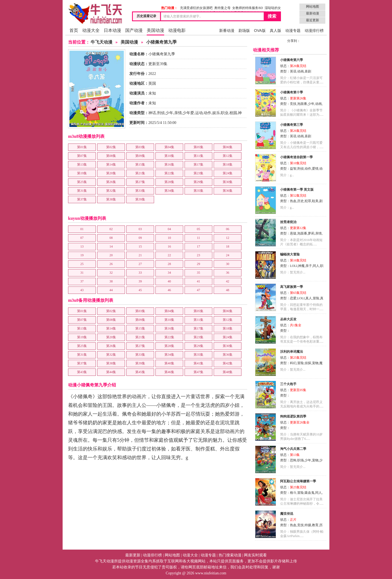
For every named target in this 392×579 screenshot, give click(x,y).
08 (111, 238)
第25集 (82, 182)
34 (169, 273)
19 (82, 255)
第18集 (228, 164)
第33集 (140, 191)
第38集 (111, 199)
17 (198, 246)
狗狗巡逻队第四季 (293, 416)
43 (82, 290)
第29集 (198, 182)
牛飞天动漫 (102, 42)
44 (111, 290)
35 (198, 273)
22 (169, 255)
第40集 (169, 363)
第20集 (111, 173)
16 (169, 246)
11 (198, 238)
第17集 (198, 164)
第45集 (140, 372)
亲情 (178, 113)
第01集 (82, 147)
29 (198, 264)
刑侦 (161, 113)
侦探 (308, 363)
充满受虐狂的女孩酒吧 (196, 8)
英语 (293, 71)
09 (140, 238)
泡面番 (302, 104)
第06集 (228, 147)
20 (111, 255)
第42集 (228, 363)
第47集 (198, 372)
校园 (233, 113)
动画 (301, 71)
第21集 (140, 173)
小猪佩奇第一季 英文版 (297, 190)
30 (228, 264)
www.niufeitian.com (211, 573)
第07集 (82, 156)
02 (111, 229)
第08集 (111, 156)
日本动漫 (112, 30)
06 (228, 229)
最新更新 (133, 555)
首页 (74, 30)
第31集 (82, 191)
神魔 (301, 266)
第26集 (111, 182)
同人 (316, 266)
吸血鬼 (310, 493)
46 (169, 290)
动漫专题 (293, 31)
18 (228, 246)
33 (140, 273)
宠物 (315, 363)
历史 (301, 201)
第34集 (169, 191)
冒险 (316, 298)
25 (82, 264)
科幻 (293, 363)
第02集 (111, 147)
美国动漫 (155, 30)
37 (82, 281)
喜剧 (308, 71)
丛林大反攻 (288, 319)
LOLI (294, 266)
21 (140, 255)
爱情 (315, 169)
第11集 (198, 156)
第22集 (169, 173)
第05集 (198, 147)
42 (228, 281)
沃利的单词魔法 (292, 352)
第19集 (82, 173)
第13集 (82, 164)
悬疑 (293, 233)
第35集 (198, 191)
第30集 (228, 182)
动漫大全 (91, 30)
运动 (199, 113)
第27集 (140, 182)
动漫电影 (177, 30)
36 (228, 273)
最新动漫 (313, 13)
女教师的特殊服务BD (248, 8)
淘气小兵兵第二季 (293, 449)
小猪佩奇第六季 (292, 60)
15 (140, 246)
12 (228, 238)
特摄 (308, 525)
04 (169, 229)
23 (198, 255)
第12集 (228, 156)
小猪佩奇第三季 (292, 125)
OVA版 (260, 31)
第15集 (140, 164)
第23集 (198, 173)
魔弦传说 (287, 514)
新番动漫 (227, 31)
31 (82, 273)
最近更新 (313, 20)
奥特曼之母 (222, 8)
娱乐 (216, 113)
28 (169, 264)
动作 (207, 113)
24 (228, 255)
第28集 (169, 182)
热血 (293, 201)
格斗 (293, 493)
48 (228, 290)
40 (169, 281)
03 (140, 229)
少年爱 (188, 113)
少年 (169, 113)
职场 (301, 460)
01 (82, 229)
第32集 (111, 191)
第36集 (228, 191)
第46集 (169, 372)
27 (140, 264)
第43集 (82, 372)
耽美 (315, 201)
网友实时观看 (255, 555)
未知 (152, 93)
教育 (315, 525)
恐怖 (293, 460)
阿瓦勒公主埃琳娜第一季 (298, 481)
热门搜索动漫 (230, 555)
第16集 (169, 164)
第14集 (111, 164)
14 (111, 246)
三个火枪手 (288, 384)
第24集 (228, 173)
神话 (152, 113)
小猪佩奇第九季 (161, 42)
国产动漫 (134, 30)
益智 (293, 169)
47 (198, 290)
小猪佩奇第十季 (292, 92)
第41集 (198, 363)
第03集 (140, 147)
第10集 (169, 156)
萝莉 (311, 233)
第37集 (82, 199)
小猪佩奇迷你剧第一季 (296, 157)
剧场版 (244, 31)
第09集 (140, 156)
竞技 (293, 104)
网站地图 (313, 7)
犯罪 (308, 201)
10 (169, 238)
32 (111, 273)
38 (111, 281)
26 (111, 264)
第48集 (228, 372)
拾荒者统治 (288, 222)
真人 (309, 298)
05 (198, 229)
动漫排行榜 (314, 31)
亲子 (309, 266)
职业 (225, 113)
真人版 (275, 31)
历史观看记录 (146, 16)
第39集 (140, 199)
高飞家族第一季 (292, 287)
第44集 (111, 372)
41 (198, 281)
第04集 (169, 147)
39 (140, 281)
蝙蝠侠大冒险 (290, 254)
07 (82, 238)
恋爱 (293, 298)
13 (82, 246)
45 (140, 290)
